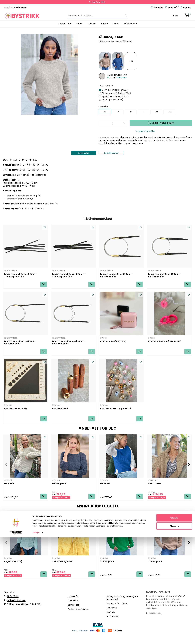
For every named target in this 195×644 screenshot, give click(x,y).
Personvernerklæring (78, 609)
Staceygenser (107, 562)
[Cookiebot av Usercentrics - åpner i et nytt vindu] (16, 639)
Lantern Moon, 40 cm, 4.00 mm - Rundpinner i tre (117, 275)
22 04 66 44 (13, 596)
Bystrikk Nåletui (60, 408)
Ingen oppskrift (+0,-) (113, 100)
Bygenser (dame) (13, 562)
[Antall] (113, 123)
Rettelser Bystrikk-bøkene (15, 8)
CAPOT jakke (155, 484)
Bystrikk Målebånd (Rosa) (113, 341)
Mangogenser (59, 484)
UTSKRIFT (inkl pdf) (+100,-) (115, 90)
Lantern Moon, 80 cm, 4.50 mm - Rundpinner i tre (69, 342)
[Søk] (96, 16)
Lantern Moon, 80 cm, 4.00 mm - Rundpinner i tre (21, 342)
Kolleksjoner (130, 24)
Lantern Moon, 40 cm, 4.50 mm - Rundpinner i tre (165, 275)
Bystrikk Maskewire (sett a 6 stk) (165, 341)
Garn (78, 24)
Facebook (112, 608)
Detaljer (36, 639)
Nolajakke (9, 484)
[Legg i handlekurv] (161, 123)
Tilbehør (91, 24)
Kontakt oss (73, 605)
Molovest (105, 484)
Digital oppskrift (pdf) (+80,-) (116, 93)
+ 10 (131, 61)
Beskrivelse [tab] (84, 153)
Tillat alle (174, 624)
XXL (170, 111)
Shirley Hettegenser (62, 562)
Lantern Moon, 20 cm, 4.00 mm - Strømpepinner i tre (21, 275)
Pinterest (113, 616)
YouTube (111, 612)
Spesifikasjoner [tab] (111, 153)
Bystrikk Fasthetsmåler (16, 408)
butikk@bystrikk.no (16, 600)
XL (157, 111)
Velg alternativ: (106, 86)
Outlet (116, 24)
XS (105, 111)
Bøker (104, 24)
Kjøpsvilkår (73, 596)
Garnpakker (64, 24)
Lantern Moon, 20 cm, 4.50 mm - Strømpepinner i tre (69, 275)
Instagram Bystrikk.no (117, 604)
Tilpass (174, 632)
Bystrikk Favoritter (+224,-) (115, 96)
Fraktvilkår (73, 601)
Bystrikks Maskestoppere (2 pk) (116, 408)
